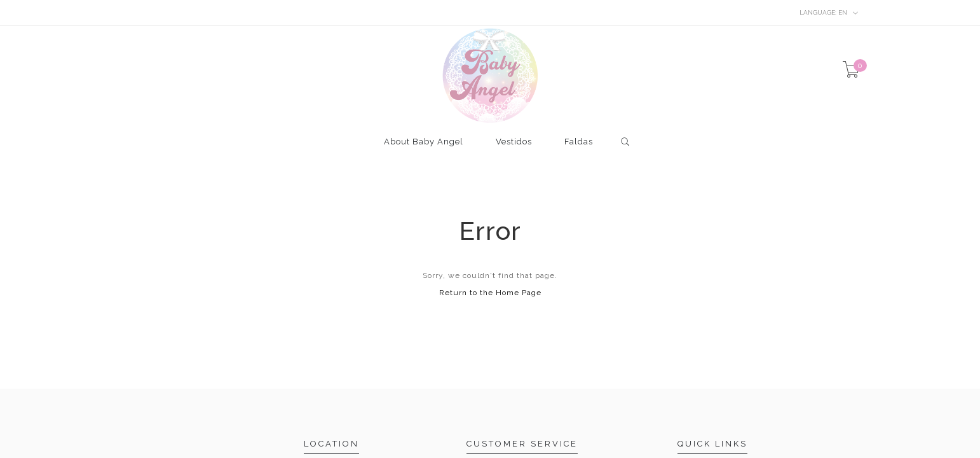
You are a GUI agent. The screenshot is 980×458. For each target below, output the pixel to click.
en (829, 13)
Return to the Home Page (490, 293)
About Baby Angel (424, 142)
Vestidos (514, 142)
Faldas (579, 142)
